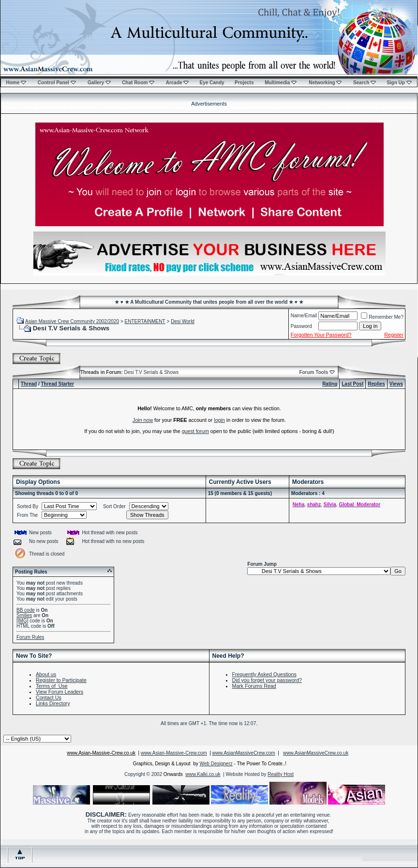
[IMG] (22, 621)
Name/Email (304, 316)
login (219, 420)
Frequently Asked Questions (264, 674)
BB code (26, 610)
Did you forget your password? (267, 680)
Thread (29, 384)
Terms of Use (52, 686)
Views (396, 384)
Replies (376, 384)
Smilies (24, 615)
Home (16, 83)
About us (46, 674)
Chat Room (138, 83)
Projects (244, 83)
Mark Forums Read (254, 686)
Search (365, 83)
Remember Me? (382, 317)
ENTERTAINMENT (145, 321)
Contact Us (49, 697)
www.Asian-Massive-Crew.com (174, 753)
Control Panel (57, 83)
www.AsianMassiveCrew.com (244, 753)
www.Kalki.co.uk (203, 774)
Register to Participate (61, 680)
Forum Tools (313, 372)
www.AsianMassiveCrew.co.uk (316, 753)
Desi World (183, 321)
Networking (325, 83)
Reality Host (281, 774)
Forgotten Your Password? (321, 335)
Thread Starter (57, 384)
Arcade (178, 83)
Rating (330, 384)
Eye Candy (212, 83)
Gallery (99, 83)
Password (301, 326)
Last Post (352, 384)
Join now (143, 420)
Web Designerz (216, 764)
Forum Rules (30, 637)
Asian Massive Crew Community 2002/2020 (72, 321)
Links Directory (53, 703)
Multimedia (281, 83)
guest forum (195, 431)
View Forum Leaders (60, 692)
